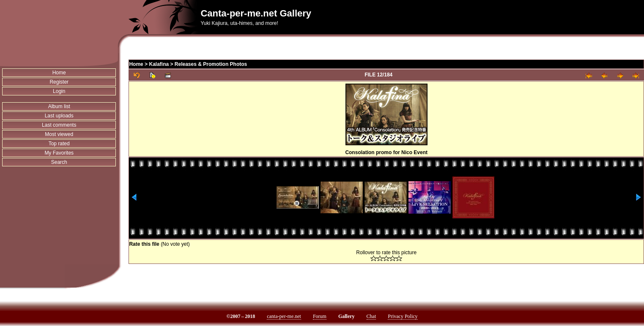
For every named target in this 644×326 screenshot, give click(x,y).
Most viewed (59, 134)
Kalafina (159, 64)
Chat (371, 316)
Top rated (59, 144)
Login (59, 91)
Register (59, 82)
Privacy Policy (403, 316)
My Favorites (59, 153)
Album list (59, 106)
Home (59, 73)
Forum (320, 316)
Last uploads (59, 116)
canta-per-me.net (284, 316)
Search (59, 162)
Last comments (59, 125)
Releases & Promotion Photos (211, 64)
